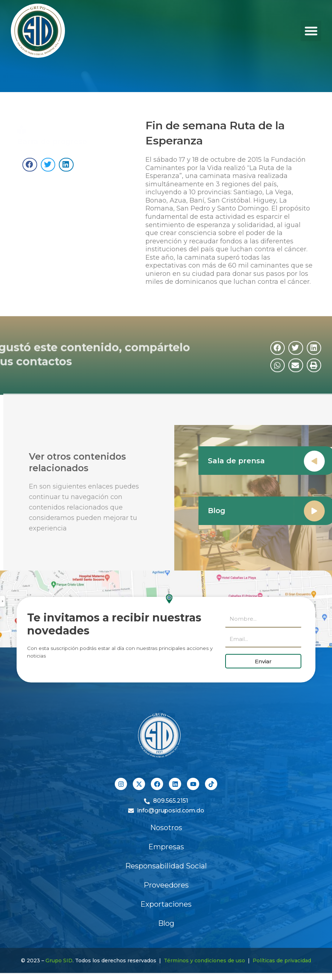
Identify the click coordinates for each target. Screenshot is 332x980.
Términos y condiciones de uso (204, 961)
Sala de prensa (248, 461)
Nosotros (166, 828)
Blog (228, 511)
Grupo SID (59, 961)
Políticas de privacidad (282, 961)
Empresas (166, 847)
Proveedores (166, 885)
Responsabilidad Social (166, 866)
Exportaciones (166, 904)
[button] (311, 31)
